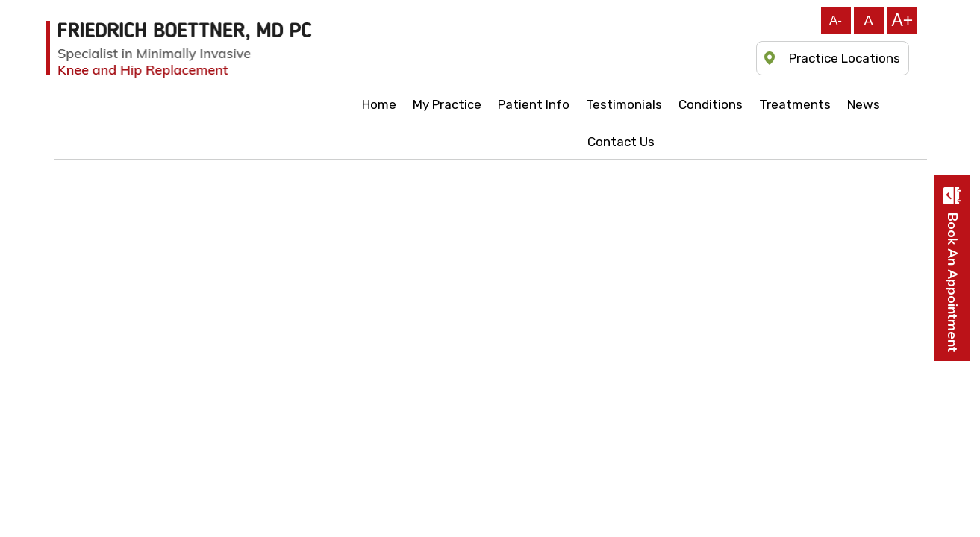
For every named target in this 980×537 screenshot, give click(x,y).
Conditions (711, 104)
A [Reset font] (868, 21)
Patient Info (534, 104)
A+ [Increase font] (903, 20)
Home (379, 104)
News (864, 104)
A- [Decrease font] (836, 21)
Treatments (795, 104)
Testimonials (624, 104)
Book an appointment (952, 282)
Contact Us (621, 142)
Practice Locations (845, 58)
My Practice (447, 104)
